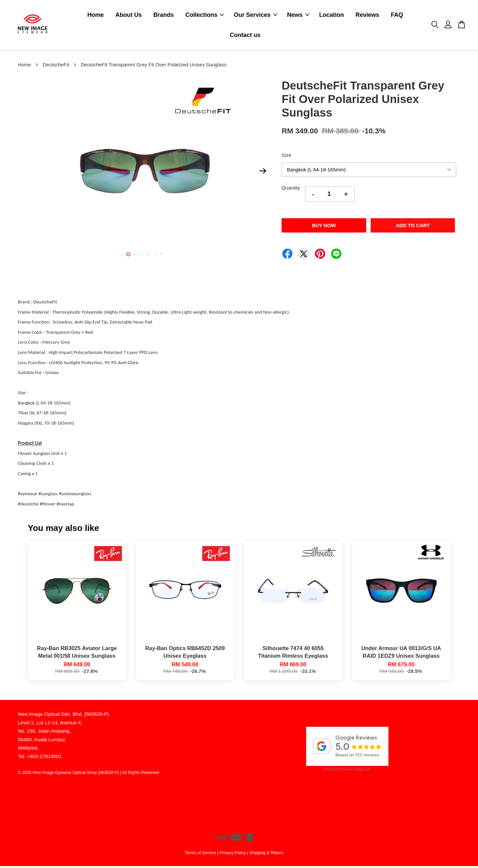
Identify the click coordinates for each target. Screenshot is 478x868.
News (298, 16)
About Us (128, 16)
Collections (205, 16)
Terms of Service (201, 854)
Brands (163, 16)
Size (286, 157)
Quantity (291, 190)
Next (263, 173)
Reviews (367, 16)
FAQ (397, 16)
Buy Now (324, 227)
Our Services (255, 16)
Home (95, 16)
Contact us (245, 36)
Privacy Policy (233, 854)
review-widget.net (357, 771)
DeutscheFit (56, 67)
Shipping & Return (266, 854)
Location (332, 16)
